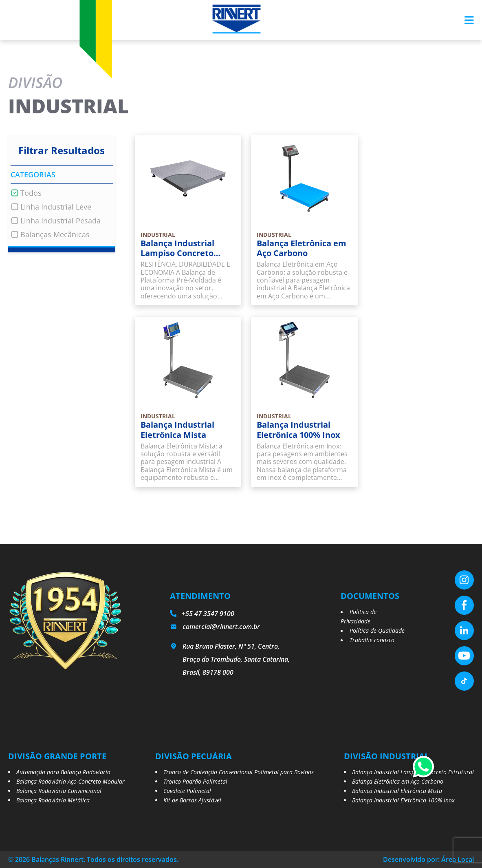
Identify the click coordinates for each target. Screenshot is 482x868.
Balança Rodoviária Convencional (59, 791)
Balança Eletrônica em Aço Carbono (398, 781)
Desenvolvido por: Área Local (428, 859)
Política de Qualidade (377, 631)
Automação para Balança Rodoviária (63, 772)
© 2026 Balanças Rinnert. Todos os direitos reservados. (93, 859)
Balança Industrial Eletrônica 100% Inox (403, 800)
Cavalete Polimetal (187, 791)
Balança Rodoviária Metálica (53, 800)
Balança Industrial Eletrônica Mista (397, 791)
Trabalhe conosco (372, 640)
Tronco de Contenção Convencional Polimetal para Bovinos (239, 772)
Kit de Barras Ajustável (192, 800)
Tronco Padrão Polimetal (195, 781)
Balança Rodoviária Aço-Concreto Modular (70, 781)
